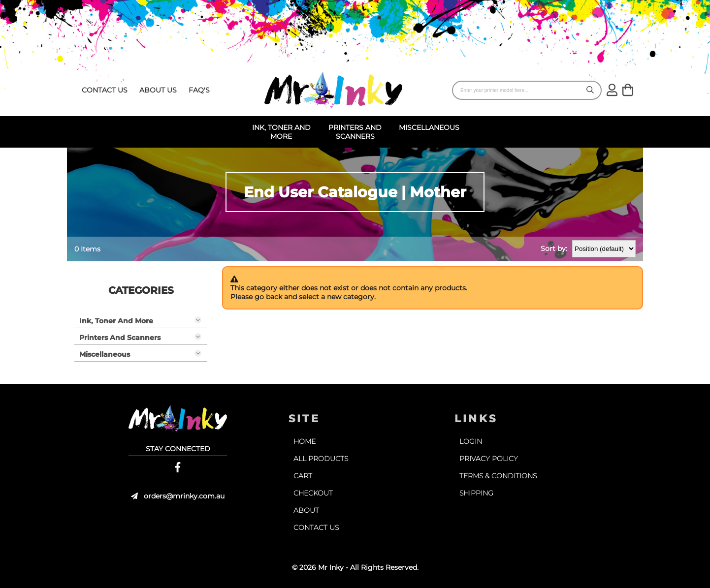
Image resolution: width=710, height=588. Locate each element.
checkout (313, 493)
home (305, 441)
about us (158, 90)
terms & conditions (498, 476)
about (306, 510)
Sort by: (554, 248)
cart (303, 476)
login (471, 441)
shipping (476, 493)
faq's (199, 90)
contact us (105, 90)
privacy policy (489, 459)
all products (321, 459)
